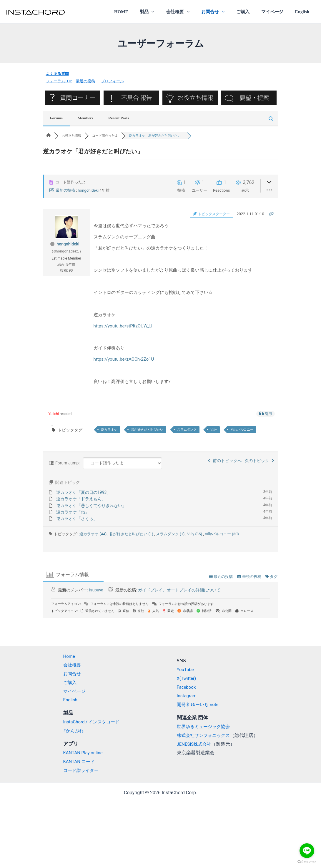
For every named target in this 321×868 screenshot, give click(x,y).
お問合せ (223, 12)
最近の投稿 (85, 81)
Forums (56, 118)
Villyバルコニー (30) (222, 534)
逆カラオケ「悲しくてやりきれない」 (91, 506)
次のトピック (259, 461)
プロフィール (112, 81)
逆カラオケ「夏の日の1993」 (83, 492)
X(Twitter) (187, 678)
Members (85, 118)
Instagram (187, 696)
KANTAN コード (76, 761)
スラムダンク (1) (171, 534)
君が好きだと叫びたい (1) (132, 534)
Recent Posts (119, 118)
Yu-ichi (54, 414)
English (304, 12)
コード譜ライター (79, 770)
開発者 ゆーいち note (199, 704)
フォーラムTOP (59, 81)
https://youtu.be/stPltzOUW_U (123, 326)
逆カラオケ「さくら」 (77, 519)
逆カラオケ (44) (93, 534)
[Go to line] (307, 851)
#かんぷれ (71, 731)
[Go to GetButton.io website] (307, 862)
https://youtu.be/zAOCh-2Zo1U (124, 359)
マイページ (276, 12)
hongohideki (88, 190)
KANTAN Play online (81, 753)
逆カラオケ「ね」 (73, 512)
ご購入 (250, 12)
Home (66, 656)
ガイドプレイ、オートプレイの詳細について (179, 590)
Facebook (187, 687)
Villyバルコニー (242, 429)
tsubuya (96, 590)
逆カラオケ (109, 429)
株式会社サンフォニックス (205, 735)
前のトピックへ (225, 461)
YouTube (186, 669)
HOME (140, 12)
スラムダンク (187, 429)
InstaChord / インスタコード (90, 722)
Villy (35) (195, 534)
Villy (214, 429)
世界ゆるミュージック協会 (205, 726)
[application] (168, 12)
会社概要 (191, 12)
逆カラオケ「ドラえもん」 (81, 499)
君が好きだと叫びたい (147, 429)
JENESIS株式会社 (195, 744)
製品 (163, 12)
